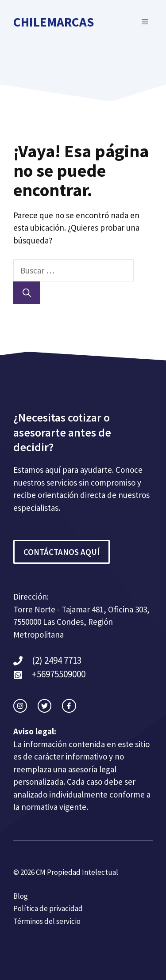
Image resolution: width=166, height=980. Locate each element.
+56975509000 (59, 674)
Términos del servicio (47, 921)
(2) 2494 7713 (57, 660)
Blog (21, 896)
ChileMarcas (54, 22)
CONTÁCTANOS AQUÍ (62, 552)
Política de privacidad (48, 908)
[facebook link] (69, 706)
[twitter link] (44, 706)
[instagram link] (20, 706)
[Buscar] (27, 293)
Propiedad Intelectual (83, 872)
